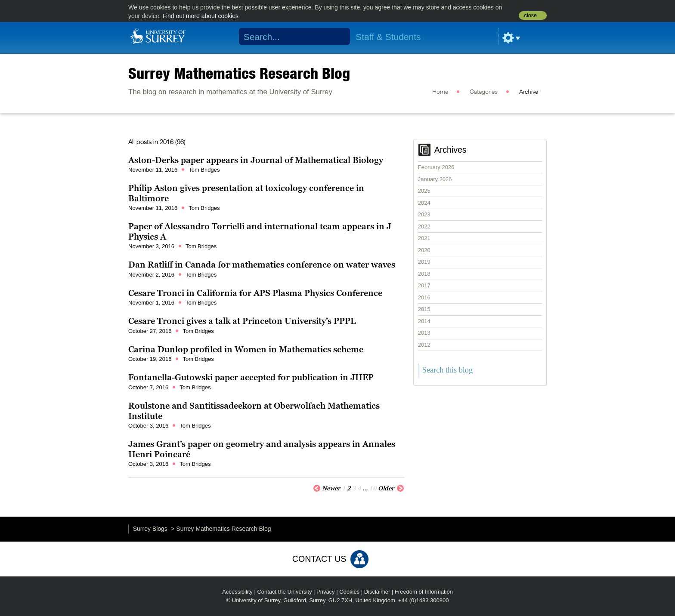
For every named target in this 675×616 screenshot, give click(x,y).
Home (440, 92)
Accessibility (237, 592)
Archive (529, 92)
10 (373, 488)
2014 (424, 321)
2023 (424, 214)
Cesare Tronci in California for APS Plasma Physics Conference (255, 293)
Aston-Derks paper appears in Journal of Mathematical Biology (256, 160)
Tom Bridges (204, 170)
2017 (424, 285)
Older (391, 488)
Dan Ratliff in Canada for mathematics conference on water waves (262, 265)
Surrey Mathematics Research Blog (239, 73)
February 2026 (436, 167)
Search (338, 37)
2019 (424, 262)
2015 (424, 309)
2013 (424, 333)
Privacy (326, 592)
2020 (424, 250)
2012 (424, 345)
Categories (484, 92)
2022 (424, 226)
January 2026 (435, 179)
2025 (424, 191)
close (531, 15)
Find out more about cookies (200, 16)
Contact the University (284, 592)
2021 (424, 238)
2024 (424, 203)
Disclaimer (377, 592)
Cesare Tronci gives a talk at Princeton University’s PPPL (242, 321)
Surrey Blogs (150, 529)
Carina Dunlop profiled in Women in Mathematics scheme (246, 349)
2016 (424, 297)
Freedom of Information (424, 592)
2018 (424, 274)
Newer (327, 488)
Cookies (349, 592)
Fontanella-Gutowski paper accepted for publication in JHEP (251, 377)
